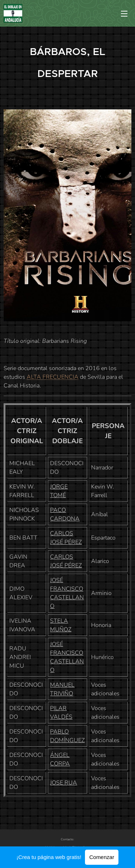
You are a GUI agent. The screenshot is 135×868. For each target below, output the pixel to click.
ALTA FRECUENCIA (53, 377)
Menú (124, 14)
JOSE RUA (64, 783)
